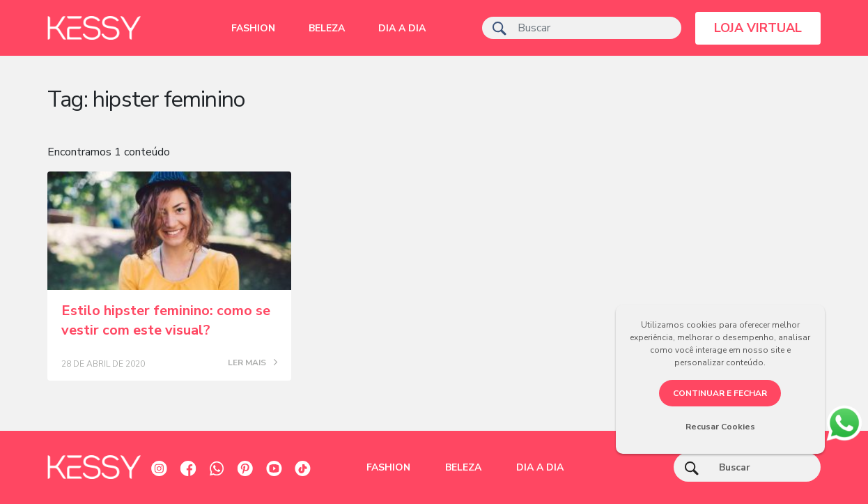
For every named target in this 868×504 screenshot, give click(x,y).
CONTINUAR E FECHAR (720, 393)
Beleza (327, 28)
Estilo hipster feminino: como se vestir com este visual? (166, 320)
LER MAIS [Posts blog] (253, 363)
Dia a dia (402, 28)
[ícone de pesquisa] (499, 28)
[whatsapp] (844, 421)
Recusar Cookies (720, 427)
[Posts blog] (169, 231)
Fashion (253, 28)
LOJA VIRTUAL (758, 28)
